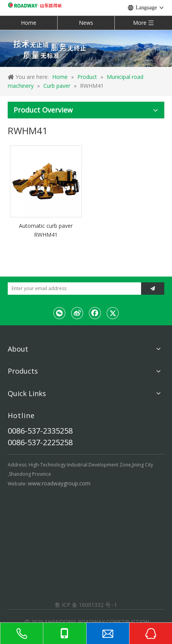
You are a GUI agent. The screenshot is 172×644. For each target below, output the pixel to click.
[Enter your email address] (72, 289)
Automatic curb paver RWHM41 (46, 230)
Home (29, 23)
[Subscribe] (153, 289)
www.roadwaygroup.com (59, 483)
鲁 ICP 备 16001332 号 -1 (86, 605)
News (86, 23)
